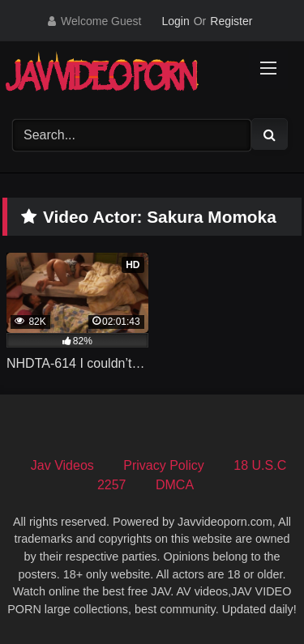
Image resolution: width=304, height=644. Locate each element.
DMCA (175, 485)
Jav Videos (62, 465)
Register (231, 21)
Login (175, 21)
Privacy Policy (164, 465)
